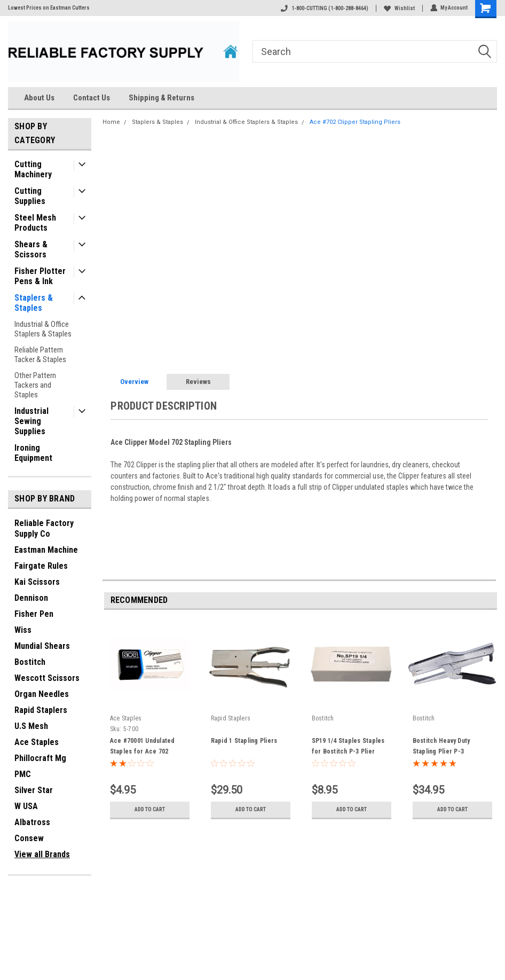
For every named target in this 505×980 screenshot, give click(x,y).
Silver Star (34, 790)
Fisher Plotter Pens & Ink (40, 276)
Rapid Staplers (41, 710)
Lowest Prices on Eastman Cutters (49, 8)
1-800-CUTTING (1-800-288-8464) (324, 8)
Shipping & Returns (161, 98)
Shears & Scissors (31, 249)
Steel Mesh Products (35, 223)
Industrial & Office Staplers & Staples (43, 329)
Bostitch (30, 662)
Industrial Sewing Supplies (31, 421)
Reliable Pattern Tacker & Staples (40, 355)
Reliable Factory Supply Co (44, 528)
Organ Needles (42, 694)
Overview (134, 382)
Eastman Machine (46, 550)
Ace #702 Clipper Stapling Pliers (355, 122)
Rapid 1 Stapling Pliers (244, 741)
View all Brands (42, 854)
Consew (29, 838)
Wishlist (399, 8)
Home (111, 122)
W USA (26, 806)
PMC (23, 774)
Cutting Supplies (30, 196)
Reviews (198, 382)
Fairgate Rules (41, 566)
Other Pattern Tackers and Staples (35, 385)
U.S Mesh (31, 726)
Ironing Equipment (33, 453)
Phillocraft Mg (40, 758)
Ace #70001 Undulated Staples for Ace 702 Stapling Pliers (143, 751)
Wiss (23, 630)
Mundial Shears (42, 646)
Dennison (31, 598)
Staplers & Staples (34, 303)
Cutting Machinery (33, 169)
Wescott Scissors (47, 678)
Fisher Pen (34, 614)
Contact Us (92, 98)
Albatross (32, 822)
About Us (39, 98)
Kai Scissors (37, 582)
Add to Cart (150, 809)
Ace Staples (37, 742)
